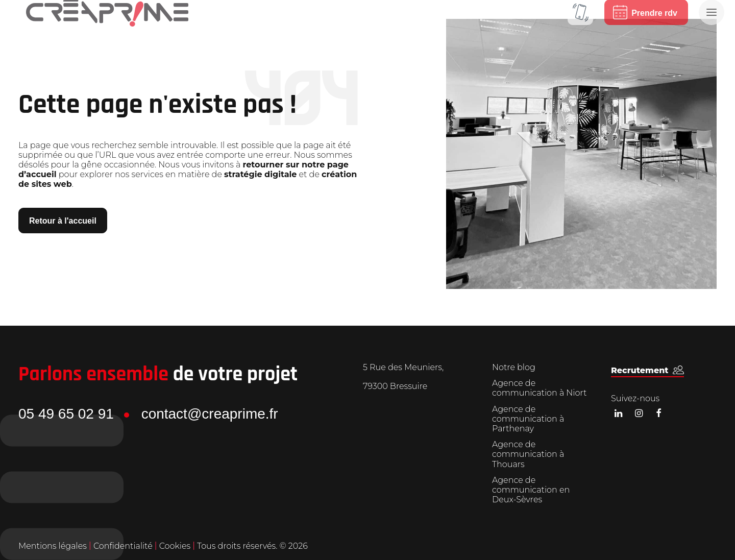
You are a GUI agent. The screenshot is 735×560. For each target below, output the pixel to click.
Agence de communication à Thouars (528, 454)
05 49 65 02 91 (66, 414)
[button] (647, 370)
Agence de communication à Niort (539, 388)
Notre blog (514, 367)
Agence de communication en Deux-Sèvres (531, 490)
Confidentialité (124, 546)
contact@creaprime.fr (210, 414)
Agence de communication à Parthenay (528, 419)
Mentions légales (53, 546)
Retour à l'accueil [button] (63, 221)
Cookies (176, 546)
